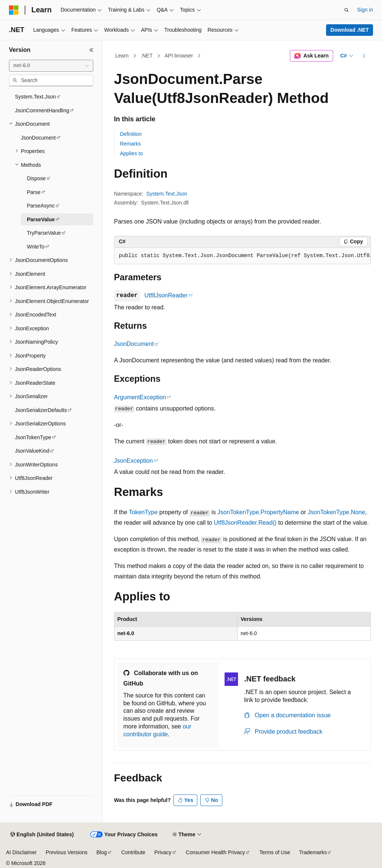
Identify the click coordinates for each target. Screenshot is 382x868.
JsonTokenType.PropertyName (258, 512)
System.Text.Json (167, 194)
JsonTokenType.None (336, 512)
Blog (102, 852)
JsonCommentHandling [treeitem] (42, 110)
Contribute (133, 852)
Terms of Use (275, 852)
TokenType (143, 512)
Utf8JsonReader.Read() (245, 523)
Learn (122, 56)
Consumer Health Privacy (215, 852)
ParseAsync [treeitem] (41, 206)
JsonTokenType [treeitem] (33, 437)
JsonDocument (134, 344)
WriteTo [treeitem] (36, 247)
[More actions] (364, 56)
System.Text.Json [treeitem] (35, 97)
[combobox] (51, 66)
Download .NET (350, 30)
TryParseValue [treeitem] (44, 233)
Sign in (365, 10)
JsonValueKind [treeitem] (32, 451)
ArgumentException (140, 397)
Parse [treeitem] (34, 192)
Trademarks (313, 852)
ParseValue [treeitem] (41, 219)
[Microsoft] (14, 10)
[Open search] (347, 10)
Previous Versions (66, 852)
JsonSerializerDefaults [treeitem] (41, 410)
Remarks (131, 144)
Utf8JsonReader (166, 295)
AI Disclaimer (21, 852)
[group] (242, 256)
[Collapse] (91, 50)
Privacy (163, 852)
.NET (147, 56)
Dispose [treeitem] (36, 178)
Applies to (131, 153)
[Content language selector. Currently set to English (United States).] (42, 835)
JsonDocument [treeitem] (38, 138)
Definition (131, 134)
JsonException (134, 461)
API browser (179, 56)
